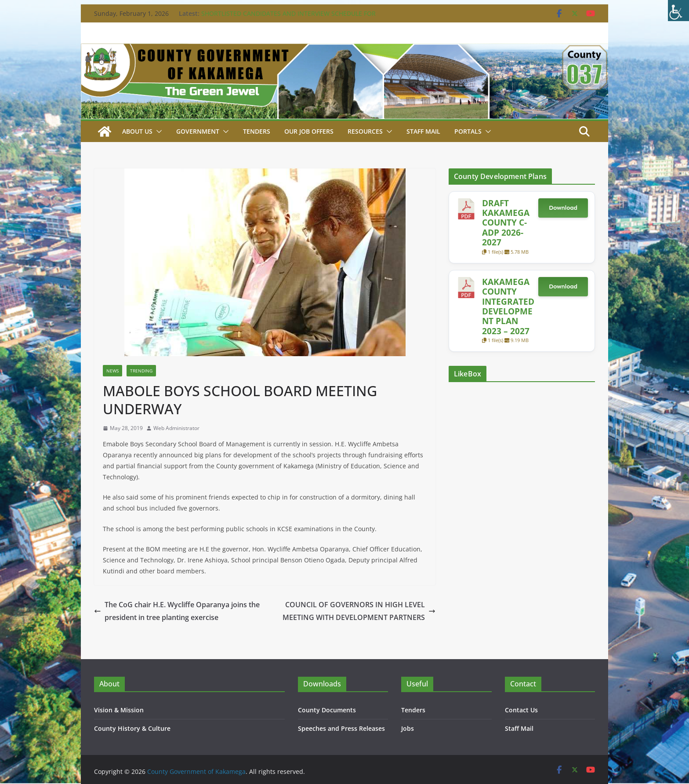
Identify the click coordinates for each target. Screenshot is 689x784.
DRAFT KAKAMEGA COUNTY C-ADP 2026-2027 (506, 223)
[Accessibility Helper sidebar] (678, 11)
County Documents (327, 710)
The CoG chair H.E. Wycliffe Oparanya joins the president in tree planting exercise (177, 611)
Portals (468, 131)
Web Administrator (176, 428)
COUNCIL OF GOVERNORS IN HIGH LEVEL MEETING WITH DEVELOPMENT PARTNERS (359, 611)
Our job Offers (309, 131)
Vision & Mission (119, 710)
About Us (137, 131)
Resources (365, 131)
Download (563, 208)
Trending (141, 371)
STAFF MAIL (423, 131)
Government (198, 131)
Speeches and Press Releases (341, 728)
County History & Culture (132, 728)
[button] (157, 131)
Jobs (408, 728)
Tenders (257, 131)
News (112, 371)
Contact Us (521, 710)
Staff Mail (519, 728)
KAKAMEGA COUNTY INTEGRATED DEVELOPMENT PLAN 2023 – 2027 (508, 306)
